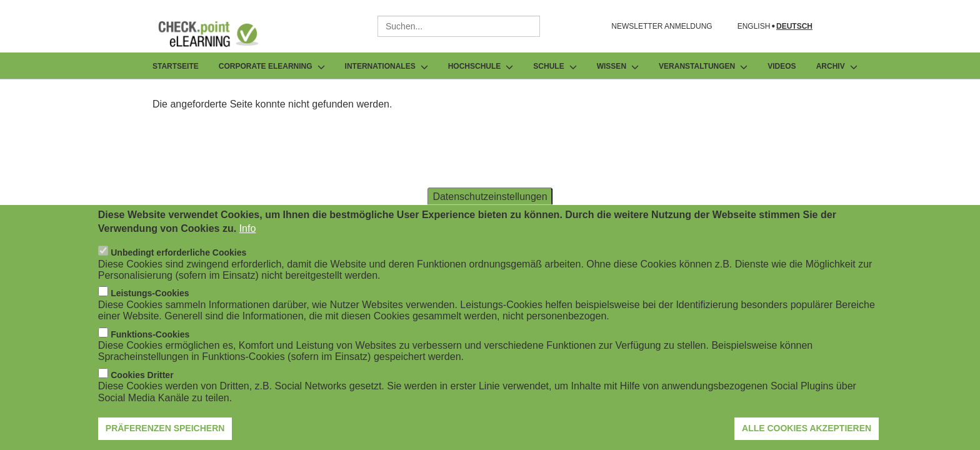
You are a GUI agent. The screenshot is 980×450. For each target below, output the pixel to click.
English (754, 27)
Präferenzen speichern (165, 437)
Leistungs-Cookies (150, 302)
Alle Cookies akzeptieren (807, 437)
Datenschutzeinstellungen (490, 205)
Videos (782, 66)
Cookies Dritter (142, 384)
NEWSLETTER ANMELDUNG (662, 26)
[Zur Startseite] (217, 34)
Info (248, 237)
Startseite (176, 66)
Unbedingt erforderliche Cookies (178, 262)
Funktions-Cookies (150, 343)
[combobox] (459, 26)
